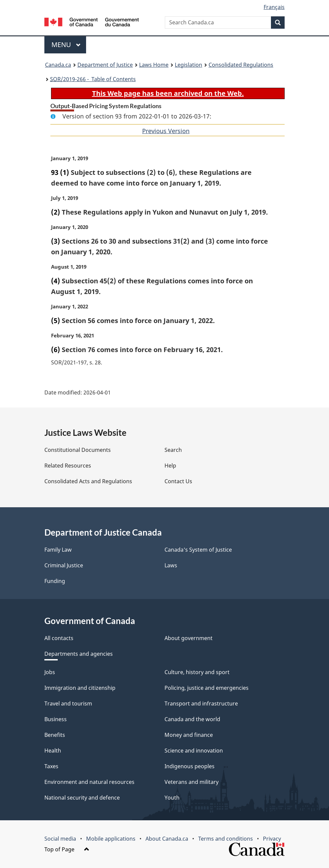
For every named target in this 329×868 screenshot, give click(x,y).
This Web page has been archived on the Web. (168, 93)
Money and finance (189, 735)
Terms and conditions (226, 839)
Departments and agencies (79, 654)
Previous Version (166, 131)
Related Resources (68, 466)
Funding (55, 581)
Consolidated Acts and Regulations (88, 481)
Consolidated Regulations (241, 65)
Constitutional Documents (78, 450)
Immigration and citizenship (80, 688)
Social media (60, 839)
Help (170, 466)
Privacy (272, 839)
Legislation (189, 65)
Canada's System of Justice (198, 550)
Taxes (51, 766)
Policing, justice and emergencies (207, 688)
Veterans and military (192, 782)
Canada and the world (192, 719)
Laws (171, 565)
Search (173, 450)
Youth (172, 798)
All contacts (59, 638)
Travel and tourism (68, 703)
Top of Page (67, 849)
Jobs (50, 672)
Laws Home (154, 65)
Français (274, 7)
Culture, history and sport (197, 672)
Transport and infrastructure (201, 703)
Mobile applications (111, 839)
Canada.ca (58, 65)
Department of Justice (105, 65)
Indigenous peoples (190, 766)
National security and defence (82, 798)
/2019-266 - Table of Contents (93, 79)
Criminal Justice (64, 565)
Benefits (55, 735)
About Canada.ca (167, 839)
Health (53, 751)
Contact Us (178, 481)
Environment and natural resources (89, 782)
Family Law (58, 550)
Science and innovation (194, 751)
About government (189, 638)
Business (56, 719)
